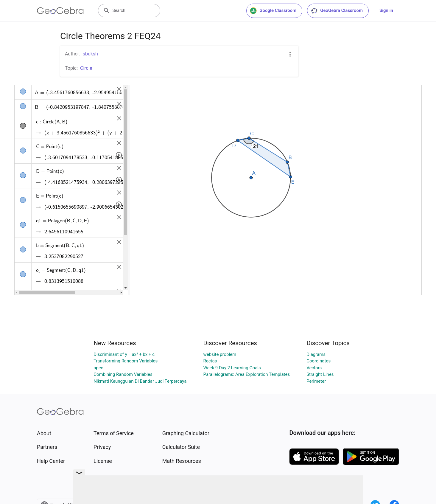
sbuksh (90, 54)
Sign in (386, 10)
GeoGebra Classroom (337, 11)
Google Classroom (273, 11)
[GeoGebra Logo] (60, 11)
